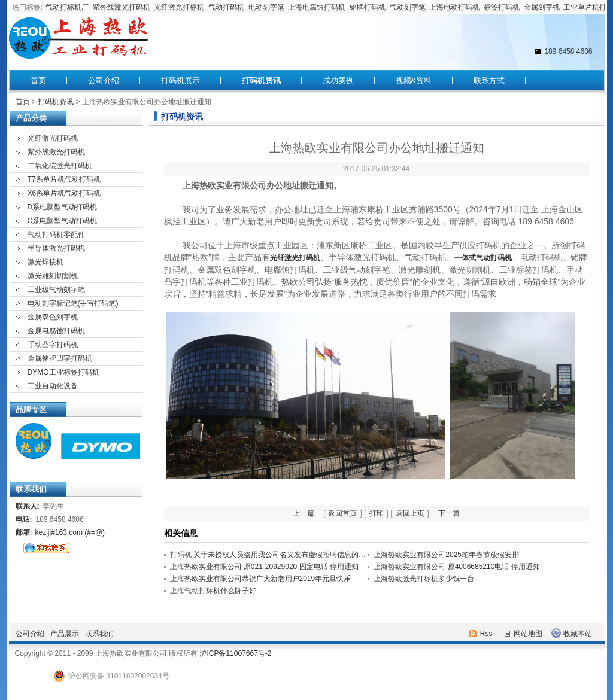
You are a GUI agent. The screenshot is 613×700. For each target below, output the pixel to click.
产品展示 (65, 634)
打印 (377, 513)
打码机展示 (180, 80)
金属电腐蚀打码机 (56, 331)
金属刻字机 (542, 7)
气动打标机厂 (67, 7)
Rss (486, 634)
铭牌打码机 (368, 7)
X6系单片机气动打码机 (64, 193)
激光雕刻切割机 (53, 276)
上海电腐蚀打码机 (317, 7)
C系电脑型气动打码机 (63, 221)
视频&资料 (414, 80)
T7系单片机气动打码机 (64, 179)
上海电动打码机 (454, 7)
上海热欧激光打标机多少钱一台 (424, 579)
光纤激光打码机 (53, 138)
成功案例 (338, 80)
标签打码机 (502, 7)
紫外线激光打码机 (122, 7)
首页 (38, 80)
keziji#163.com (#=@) (70, 532)
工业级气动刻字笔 (56, 290)
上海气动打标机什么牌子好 (213, 591)
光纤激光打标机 (179, 7)
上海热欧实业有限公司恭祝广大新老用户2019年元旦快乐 (261, 579)
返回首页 (342, 513)
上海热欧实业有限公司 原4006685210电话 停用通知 (456, 567)
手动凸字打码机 (53, 345)
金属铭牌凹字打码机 (60, 358)
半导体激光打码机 (56, 248)
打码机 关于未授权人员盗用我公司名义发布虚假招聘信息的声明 (271, 555)
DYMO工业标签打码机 (63, 372)
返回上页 (410, 513)
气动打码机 (226, 7)
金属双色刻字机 (53, 317)
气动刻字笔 (408, 7)
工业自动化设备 (53, 386)
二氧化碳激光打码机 (60, 166)
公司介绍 (104, 80)
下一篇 (449, 513)
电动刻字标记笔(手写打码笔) (73, 303)
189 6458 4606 (568, 51)
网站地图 (528, 634)
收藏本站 (578, 634)
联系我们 (99, 634)
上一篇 (304, 513)
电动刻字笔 (266, 7)
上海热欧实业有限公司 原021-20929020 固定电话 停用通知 (264, 567)
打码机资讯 (261, 80)
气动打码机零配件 (56, 235)
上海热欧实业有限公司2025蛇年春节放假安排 (446, 555)
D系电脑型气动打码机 (63, 207)
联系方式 (489, 80)
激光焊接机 (45, 262)
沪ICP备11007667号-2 (235, 653)
